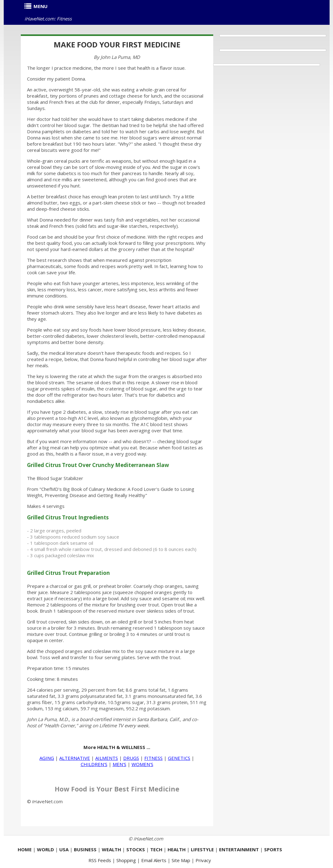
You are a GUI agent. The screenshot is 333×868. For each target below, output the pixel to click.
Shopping (126, 860)
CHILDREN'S (94, 764)
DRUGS (131, 758)
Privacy (203, 860)
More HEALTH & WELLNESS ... (117, 747)
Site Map (181, 860)
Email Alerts (154, 860)
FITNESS (153, 758)
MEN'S (119, 764)
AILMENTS (107, 758)
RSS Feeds (100, 860)
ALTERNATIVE (75, 758)
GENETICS (179, 758)
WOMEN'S (142, 764)
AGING (47, 758)
